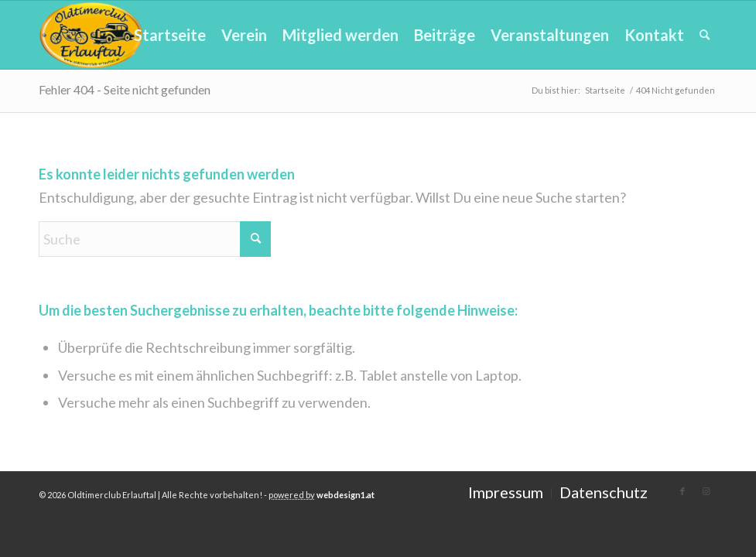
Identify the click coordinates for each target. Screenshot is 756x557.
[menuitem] (170, 35)
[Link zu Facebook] (682, 491)
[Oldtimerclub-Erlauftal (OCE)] (92, 35)
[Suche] (705, 35)
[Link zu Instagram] (706, 491)
